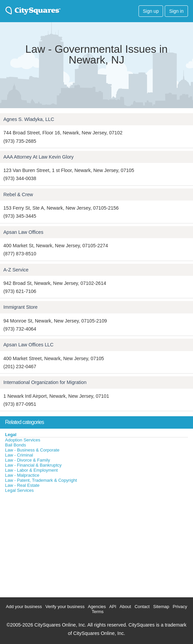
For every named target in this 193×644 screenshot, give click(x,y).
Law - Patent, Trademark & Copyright (41, 480)
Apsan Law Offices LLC (28, 345)
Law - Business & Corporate (32, 450)
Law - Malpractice (22, 475)
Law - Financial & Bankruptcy (33, 465)
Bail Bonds (15, 445)
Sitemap (161, 607)
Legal (11, 435)
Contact (142, 607)
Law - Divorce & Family (28, 460)
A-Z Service (16, 270)
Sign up (151, 11)
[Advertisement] (50, 544)
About (125, 607)
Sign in (176, 11)
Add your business (24, 607)
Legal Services (19, 490)
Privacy (180, 607)
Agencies (97, 607)
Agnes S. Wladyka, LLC (29, 119)
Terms (98, 612)
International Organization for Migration (45, 382)
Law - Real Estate (22, 485)
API (113, 607)
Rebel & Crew (18, 195)
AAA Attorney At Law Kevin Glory (38, 157)
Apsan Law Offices (23, 232)
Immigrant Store (21, 307)
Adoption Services (23, 440)
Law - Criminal (19, 455)
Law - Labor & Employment (31, 470)
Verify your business (65, 607)
